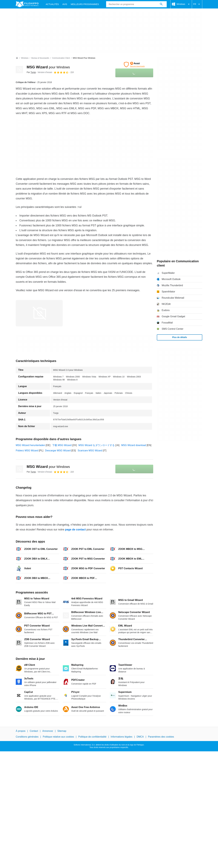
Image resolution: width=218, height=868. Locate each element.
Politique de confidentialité (92, 737)
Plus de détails (180, 337)
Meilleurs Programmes (85, 4)
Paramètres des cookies (161, 737)
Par (31, 72)
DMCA (140, 737)
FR (197, 4)
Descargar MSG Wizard (58, 451)
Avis (65, 4)
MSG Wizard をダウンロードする (97, 445)
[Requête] (136, 4)
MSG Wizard (48, 67)
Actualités (52, 4)
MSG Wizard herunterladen (30, 445)
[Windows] (25, 58)
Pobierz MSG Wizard (27, 451)
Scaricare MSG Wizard (90, 451)
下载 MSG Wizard (62, 445)
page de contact (75, 530)
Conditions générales (27, 737)
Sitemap (62, 731)
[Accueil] (17, 58)
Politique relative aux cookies (58, 737)
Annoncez (48, 731)
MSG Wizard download (134, 445)
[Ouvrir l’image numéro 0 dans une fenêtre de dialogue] (39, 313)
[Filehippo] (27, 4)
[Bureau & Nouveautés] (40, 58)
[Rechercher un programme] (161, 4)
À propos (21, 731)
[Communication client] (61, 58)
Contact (34, 731)
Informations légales (121, 737)
